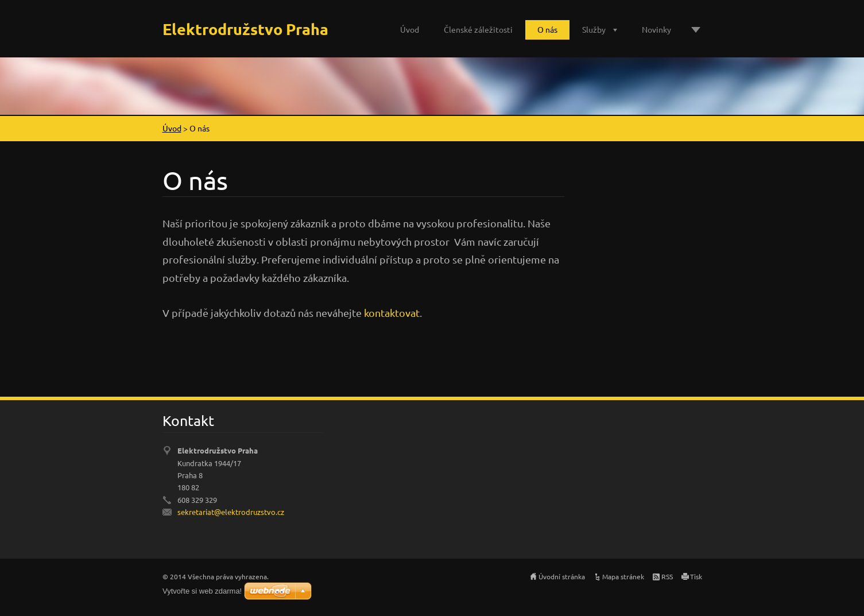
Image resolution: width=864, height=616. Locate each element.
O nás (547, 29)
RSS (667, 576)
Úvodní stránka (562, 576)
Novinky (656, 29)
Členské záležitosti (478, 29)
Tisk (696, 576)
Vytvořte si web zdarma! (202, 591)
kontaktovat (392, 313)
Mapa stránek (623, 576)
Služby (594, 29)
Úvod (410, 29)
